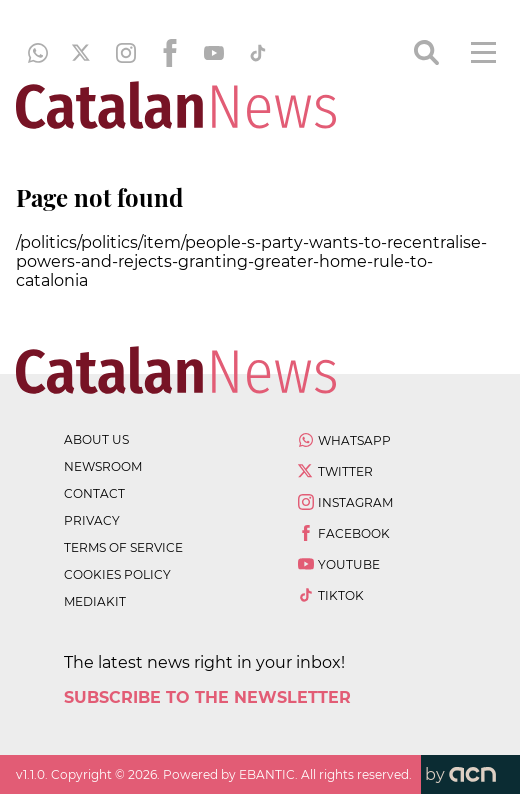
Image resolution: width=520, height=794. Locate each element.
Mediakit (95, 601)
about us (96, 439)
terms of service (123, 547)
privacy (92, 520)
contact (94, 493)
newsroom (103, 466)
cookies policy (117, 574)
